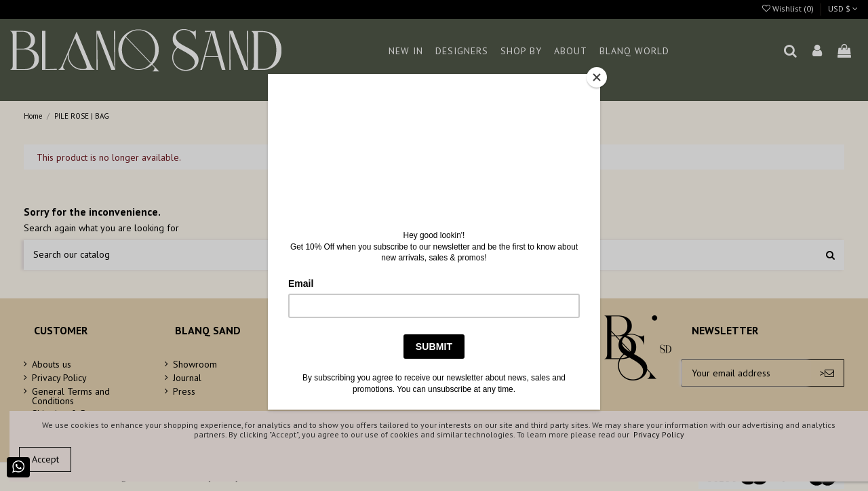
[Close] (597, 77)
